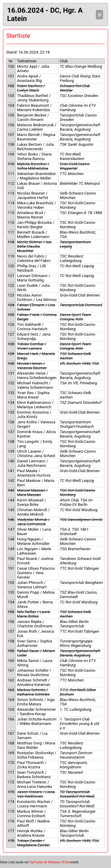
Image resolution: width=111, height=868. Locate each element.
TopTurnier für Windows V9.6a (49, 862)
